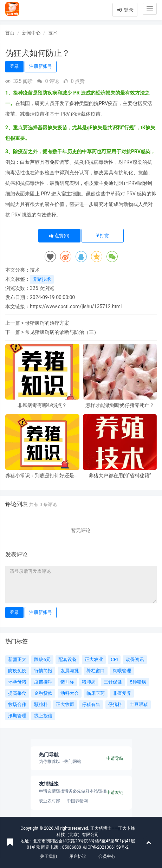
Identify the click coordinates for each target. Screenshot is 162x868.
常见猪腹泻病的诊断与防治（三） (62, 332)
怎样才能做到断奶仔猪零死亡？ (120, 405)
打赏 (103, 236)
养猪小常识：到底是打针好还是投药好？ (42, 476)
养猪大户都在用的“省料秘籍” (120, 476)
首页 (10, 33)
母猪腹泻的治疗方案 (47, 323)
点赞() (59, 236)
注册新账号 (41, 66)
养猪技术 (42, 279)
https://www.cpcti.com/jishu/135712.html (76, 306)
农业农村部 (50, 801)
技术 (53, 33)
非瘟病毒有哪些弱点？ (42, 405)
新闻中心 (31, 33)
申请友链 (115, 792)
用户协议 (78, 856)
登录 (125, 10)
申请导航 (115, 758)
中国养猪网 (77, 801)
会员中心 (107, 856)
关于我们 (48, 856)
